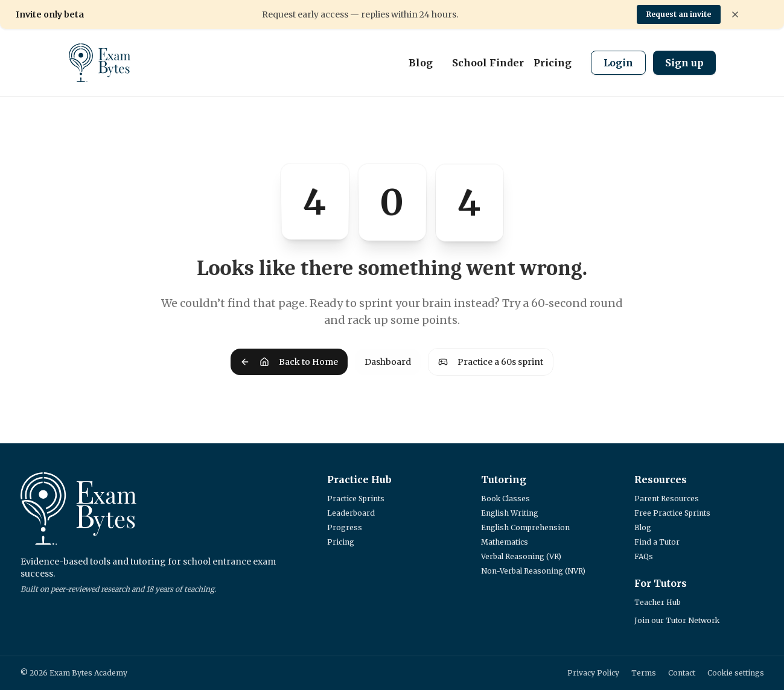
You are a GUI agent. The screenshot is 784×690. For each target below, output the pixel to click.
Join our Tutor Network (677, 620)
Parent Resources (667, 499)
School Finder (488, 63)
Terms (644, 673)
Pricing (553, 63)
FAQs (644, 556)
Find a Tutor (657, 542)
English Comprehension (525, 527)
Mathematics (505, 542)
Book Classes (505, 499)
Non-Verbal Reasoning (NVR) (533, 571)
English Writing (510, 513)
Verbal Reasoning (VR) (521, 556)
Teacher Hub (658, 602)
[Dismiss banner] (735, 14)
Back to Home (289, 362)
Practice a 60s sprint (491, 362)
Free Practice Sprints (672, 513)
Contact (682, 673)
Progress (345, 527)
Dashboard (388, 362)
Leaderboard (351, 513)
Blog (421, 63)
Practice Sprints (356, 499)
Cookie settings (736, 673)
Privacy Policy (593, 673)
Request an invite (679, 14)
